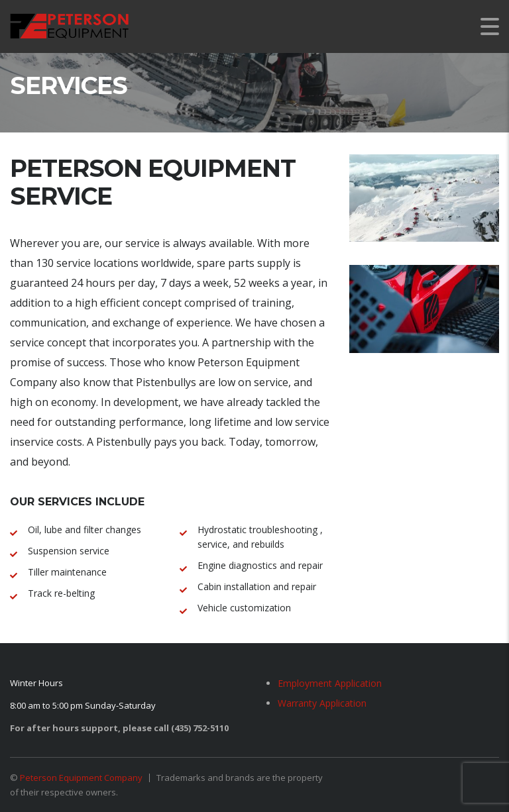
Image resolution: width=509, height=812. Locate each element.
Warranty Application (322, 703)
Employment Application (330, 683)
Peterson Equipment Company (81, 778)
